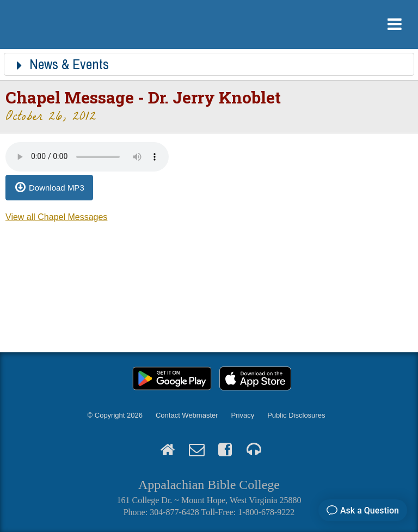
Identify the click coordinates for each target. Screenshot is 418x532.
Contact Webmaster (187, 415)
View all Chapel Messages (56, 217)
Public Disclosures (296, 415)
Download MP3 (57, 188)
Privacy (243, 415)
